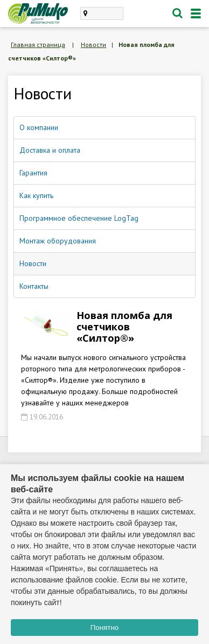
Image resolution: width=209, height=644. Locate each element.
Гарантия (33, 173)
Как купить (36, 195)
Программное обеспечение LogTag (79, 218)
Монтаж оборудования (58, 241)
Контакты (34, 286)
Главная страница (38, 45)
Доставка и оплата (50, 150)
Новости (93, 45)
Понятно (104, 628)
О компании (39, 127)
